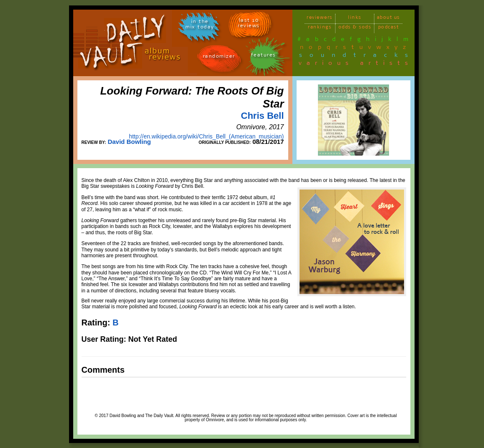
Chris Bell (262, 116)
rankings (320, 28)
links (355, 19)
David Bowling (129, 142)
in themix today (200, 26)
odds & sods (355, 28)
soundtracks (357, 56)
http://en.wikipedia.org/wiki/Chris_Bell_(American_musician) (206, 136)
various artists (356, 64)
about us (388, 19)
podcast (389, 28)
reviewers (320, 19)
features (264, 56)
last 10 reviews (249, 24)
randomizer (219, 58)
